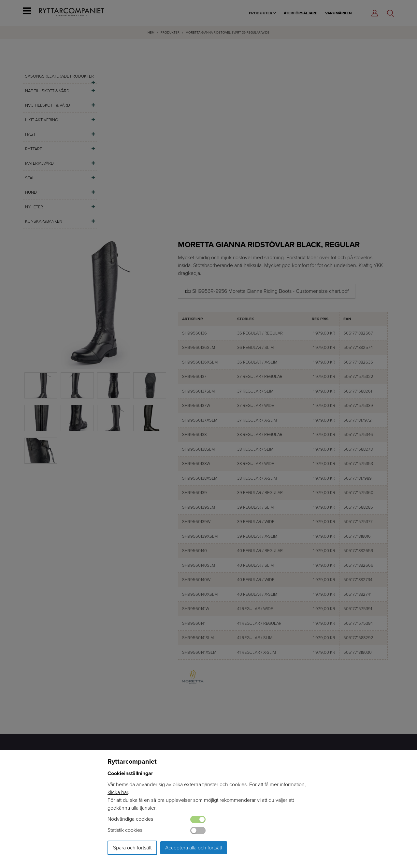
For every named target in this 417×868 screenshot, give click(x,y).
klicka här (118, 792)
